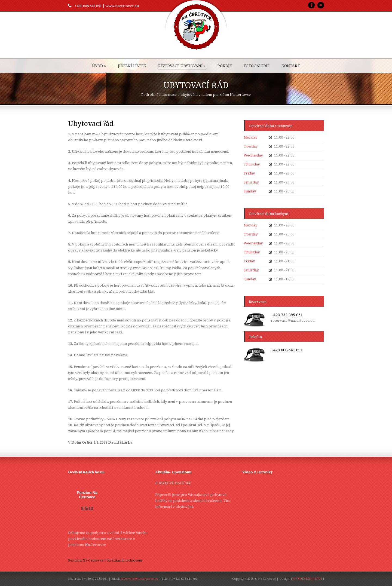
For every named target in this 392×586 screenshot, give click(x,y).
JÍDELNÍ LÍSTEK (132, 66)
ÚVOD (99, 66)
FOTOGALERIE (257, 66)
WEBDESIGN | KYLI (307, 579)
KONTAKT (291, 66)
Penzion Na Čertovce (87, 495)
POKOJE (225, 66)
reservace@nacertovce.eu (139, 579)
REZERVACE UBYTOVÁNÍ (182, 66)
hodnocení (133, 560)
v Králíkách (114, 560)
